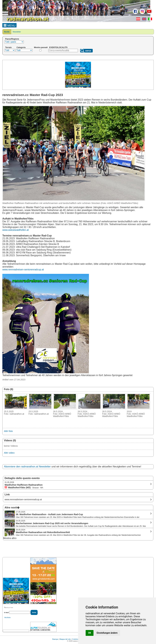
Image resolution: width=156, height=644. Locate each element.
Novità (7, 32)
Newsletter (17, 32)
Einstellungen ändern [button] (107, 633)
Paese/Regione (12, 39)
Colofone (76, 639)
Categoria (21, 47)
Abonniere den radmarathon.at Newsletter (27, 467)
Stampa (55, 639)
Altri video (9, 453)
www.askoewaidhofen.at (16, 230)
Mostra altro (10, 538)
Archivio (7, 617)
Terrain (8, 47)
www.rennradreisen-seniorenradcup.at (23, 270)
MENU (10, 25)
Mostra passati (41, 47)
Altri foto (8, 431)
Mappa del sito (65, 639)
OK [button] (90, 633)
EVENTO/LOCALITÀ (58, 47)
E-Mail (6, 612)
